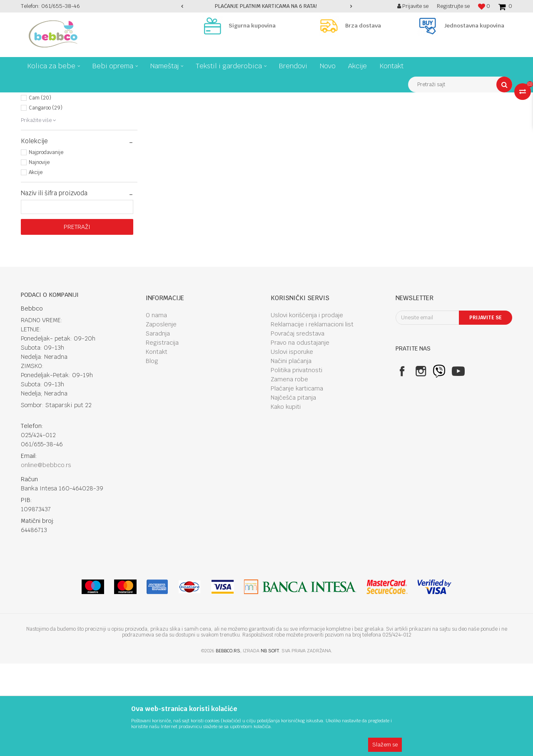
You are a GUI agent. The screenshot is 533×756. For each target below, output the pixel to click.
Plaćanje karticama (297, 481)
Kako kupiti (286, 499)
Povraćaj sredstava (298, 426)
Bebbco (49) (43, 180)
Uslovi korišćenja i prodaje (307, 408)
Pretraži (77, 319)
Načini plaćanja (291, 453)
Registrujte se (453, 6)
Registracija (162, 435)
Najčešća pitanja (293, 490)
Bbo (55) (38, 170)
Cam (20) (40, 190)
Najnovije (39, 255)
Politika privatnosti (296, 463)
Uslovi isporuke (292, 444)
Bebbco (29, 99)
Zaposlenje (161, 417)
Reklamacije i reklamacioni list (312, 417)
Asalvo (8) (40, 160)
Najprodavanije (46, 245)
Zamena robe (289, 472)
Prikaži (425, 114)
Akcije (36, 265)
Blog (152, 453)
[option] (266, 6)
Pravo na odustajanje (300, 435)
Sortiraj (355, 114)
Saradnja (158, 426)
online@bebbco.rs (46, 557)
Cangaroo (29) (46, 200)
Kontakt (157, 444)
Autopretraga (319, 114)
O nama (156, 408)
